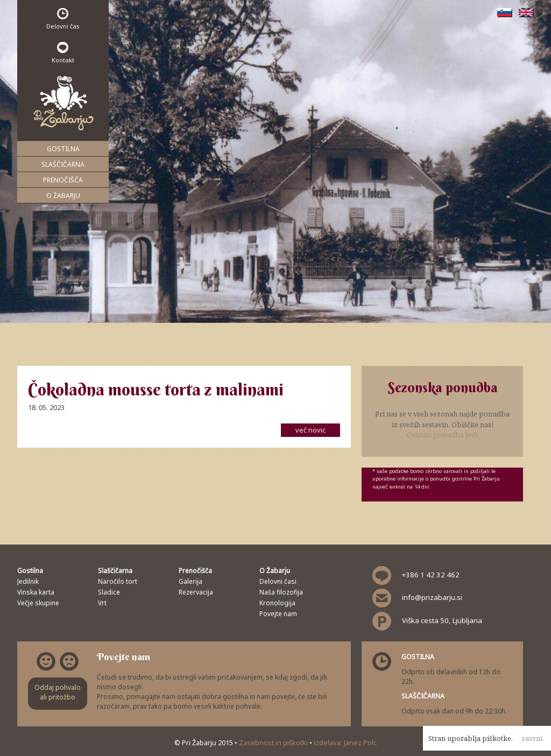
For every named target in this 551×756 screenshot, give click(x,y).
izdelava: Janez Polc (345, 743)
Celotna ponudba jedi (442, 435)
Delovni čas (63, 19)
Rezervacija (196, 592)
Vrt (102, 603)
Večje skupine (38, 603)
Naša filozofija (281, 592)
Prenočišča (63, 180)
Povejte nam (278, 614)
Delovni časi (278, 581)
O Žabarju (63, 196)
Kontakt (63, 53)
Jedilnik (28, 581)
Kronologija (277, 603)
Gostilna (63, 149)
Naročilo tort (118, 581)
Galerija (190, 581)
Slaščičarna (63, 164)
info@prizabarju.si (432, 597)
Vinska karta (36, 592)
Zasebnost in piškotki (274, 743)
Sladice (109, 592)
